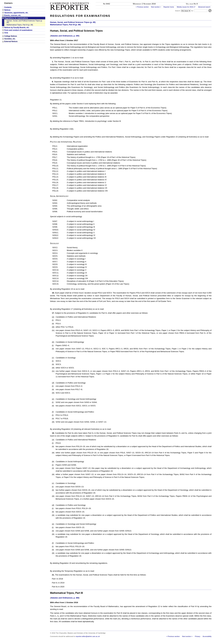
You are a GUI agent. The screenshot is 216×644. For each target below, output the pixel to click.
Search (177, 11)
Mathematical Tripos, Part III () (20, 25)
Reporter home (169, 7)
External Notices (11, 41)
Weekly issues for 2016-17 (186, 7)
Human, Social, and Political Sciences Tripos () (24, 22)
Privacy (198, 636)
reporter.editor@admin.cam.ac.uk (88, 636)
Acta (6, 33)
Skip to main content (204, 1)
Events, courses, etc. (13, 15)
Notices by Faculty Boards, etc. (17, 28)
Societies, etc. (10, 39)
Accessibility (207, 636)
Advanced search (204, 7)
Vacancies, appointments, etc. (16, 13)
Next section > (156, 7)
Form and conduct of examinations (18, 30)
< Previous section (142, 7)
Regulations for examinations (16, 18)
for (192, 11)
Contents (8, 7)
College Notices (11, 36)
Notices (7, 10)
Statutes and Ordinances (65, 36)
